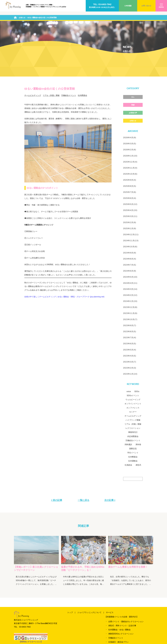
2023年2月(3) (130, 315)
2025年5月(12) (130, 152)
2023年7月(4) (130, 285)
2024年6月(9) (130, 219)
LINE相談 (128, 6)
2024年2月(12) (130, 243)
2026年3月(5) (130, 91)
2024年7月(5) (130, 212)
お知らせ (133, 68)
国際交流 (133, 396)
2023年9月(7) (130, 273)
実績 (133, 52)
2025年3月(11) (130, 164)
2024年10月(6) (130, 194)
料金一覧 (71, 624)
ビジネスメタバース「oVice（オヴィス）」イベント (130, 611)
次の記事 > (110, 448)
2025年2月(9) (130, 170)
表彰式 (138, 412)
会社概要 (106, 632)
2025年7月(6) (130, 140)
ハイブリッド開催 (133, 368)
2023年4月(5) (130, 303)
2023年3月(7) (130, 309)
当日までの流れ (129, 624)
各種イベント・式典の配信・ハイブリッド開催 (128, 615)
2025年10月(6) (130, 122)
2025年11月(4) (130, 115)
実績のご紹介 (85, 624)
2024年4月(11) (130, 231)
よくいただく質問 (75, 632)
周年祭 (138, 392)
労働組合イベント (69, 43)
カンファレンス (133, 355)
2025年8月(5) (130, 134)
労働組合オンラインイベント (120, 603)
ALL (133, 44)
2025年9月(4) (130, 128)
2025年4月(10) (130, 158)
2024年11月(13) (131, 188)
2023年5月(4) (130, 297)
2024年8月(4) (130, 206)
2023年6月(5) (130, 291)
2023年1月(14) (130, 322)
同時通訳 (128, 392)
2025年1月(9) (130, 176)
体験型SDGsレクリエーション (121, 581)
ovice (129, 339)
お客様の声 (133, 60)
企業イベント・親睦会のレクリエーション (126, 569)
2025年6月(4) (130, 146)
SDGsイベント (133, 343)
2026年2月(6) (130, 97)
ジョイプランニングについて (89, 560)
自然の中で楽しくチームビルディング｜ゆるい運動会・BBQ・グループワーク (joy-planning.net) (64, 244)
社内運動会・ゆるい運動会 (119, 577)
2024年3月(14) (130, 237)
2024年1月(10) (130, 249)
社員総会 (128, 412)
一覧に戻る (83, 448)
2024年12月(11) (131, 182)
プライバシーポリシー (124, 632)
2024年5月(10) (130, 225)
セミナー (133, 359)
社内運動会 (133, 408)
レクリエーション (133, 376)
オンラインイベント (133, 351)
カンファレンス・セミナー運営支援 (123, 594)
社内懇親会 (82, 43)
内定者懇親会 (133, 384)
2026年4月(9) (130, 85)
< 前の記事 (57, 448)
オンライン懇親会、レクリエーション (124, 607)
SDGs (137, 339)
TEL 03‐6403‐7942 (22, 574)
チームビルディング (33, 43)
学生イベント (133, 400)
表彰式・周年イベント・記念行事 (122, 573)
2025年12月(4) (130, 109)
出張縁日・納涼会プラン (119, 589)
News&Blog (113, 624)
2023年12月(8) (130, 255)
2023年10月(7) (130, 267)
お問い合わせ (146, 6)
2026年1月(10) (130, 103)
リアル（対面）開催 (51, 43)
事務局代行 (133, 380)
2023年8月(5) (130, 279)
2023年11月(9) (130, 261)
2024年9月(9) (130, 200)
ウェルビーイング (133, 347)
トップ (70, 560)
